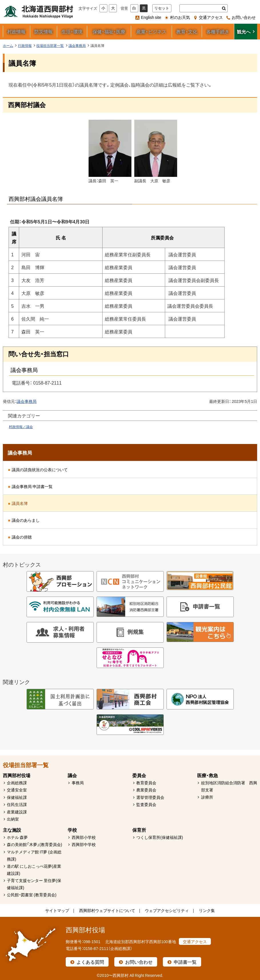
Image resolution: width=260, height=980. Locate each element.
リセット (162, 8)
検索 (224, 8)
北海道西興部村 (39, 11)
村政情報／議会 (21, 427)
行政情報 (25, 45)
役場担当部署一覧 (50, 45)
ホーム (8, 45)
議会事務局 (77, 45)
